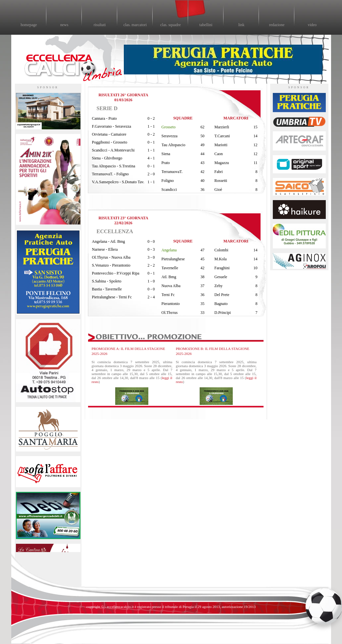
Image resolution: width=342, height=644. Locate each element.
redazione (277, 25)
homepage (29, 25)
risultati (100, 25)
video (312, 25)
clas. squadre (171, 25)
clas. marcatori (135, 25)
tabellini (206, 25)
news (64, 25)
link (242, 25)
